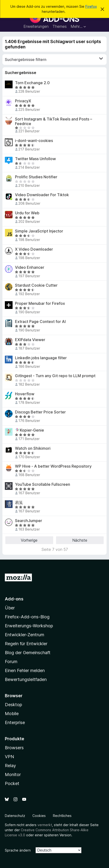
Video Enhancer (30, 267)
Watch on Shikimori (33, 448)
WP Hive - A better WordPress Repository (53, 466)
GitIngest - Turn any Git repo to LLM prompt (55, 376)
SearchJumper (29, 521)
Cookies (39, 816)
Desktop (13, 705)
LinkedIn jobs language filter (41, 358)
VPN (9, 757)
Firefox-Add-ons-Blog (27, 617)
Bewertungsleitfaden (26, 679)
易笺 (19, 503)
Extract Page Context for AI (40, 322)
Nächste (80, 540)
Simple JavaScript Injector (39, 231)
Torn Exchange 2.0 (32, 83)
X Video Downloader (34, 249)
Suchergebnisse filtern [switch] (54, 59)
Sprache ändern (18, 850)
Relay (10, 766)
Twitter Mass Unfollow (35, 159)
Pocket (12, 783)
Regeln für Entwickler (26, 644)
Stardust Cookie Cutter (36, 285)
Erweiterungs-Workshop (29, 626)
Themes (60, 26)
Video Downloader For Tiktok (42, 195)
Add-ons (14, 599)
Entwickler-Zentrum (25, 635)
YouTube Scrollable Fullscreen (43, 484)
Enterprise (15, 722)
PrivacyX (23, 101)
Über (10, 608)
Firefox (91, 6)
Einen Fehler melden (25, 670)
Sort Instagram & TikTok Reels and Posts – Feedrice (54, 121)
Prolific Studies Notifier (36, 177)
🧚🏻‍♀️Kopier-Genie (29, 430)
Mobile (12, 714)
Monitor (13, 774)
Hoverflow (25, 394)
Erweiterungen (36, 26)
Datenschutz (15, 816)
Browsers (14, 748)
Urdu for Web (27, 213)
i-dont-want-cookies (34, 141)
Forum (11, 662)
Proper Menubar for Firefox (40, 303)
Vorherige (29, 540)
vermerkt (45, 825)
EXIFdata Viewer (30, 340)
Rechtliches (62, 816)
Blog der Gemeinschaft (28, 653)
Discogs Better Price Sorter (40, 412)
